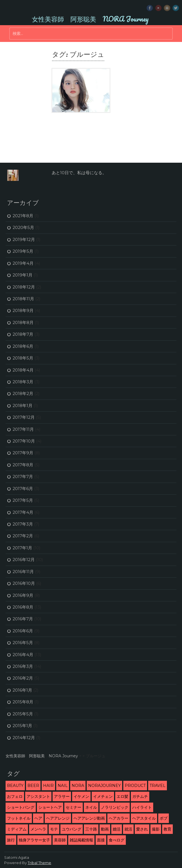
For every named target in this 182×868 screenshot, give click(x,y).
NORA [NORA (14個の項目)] (78, 786)
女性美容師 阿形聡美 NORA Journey (90, 19)
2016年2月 (23, 678)
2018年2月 (23, 393)
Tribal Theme (39, 863)
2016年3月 (23, 666)
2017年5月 (23, 500)
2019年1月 (23, 275)
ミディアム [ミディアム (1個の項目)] (17, 829)
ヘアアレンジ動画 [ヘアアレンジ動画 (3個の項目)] (89, 818)
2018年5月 (23, 358)
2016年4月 (23, 655)
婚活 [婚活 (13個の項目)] (117, 829)
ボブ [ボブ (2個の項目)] (164, 818)
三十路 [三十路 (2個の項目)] (91, 829)
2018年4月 (23, 370)
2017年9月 (23, 453)
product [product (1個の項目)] (135, 786)
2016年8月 (23, 607)
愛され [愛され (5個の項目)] (142, 829)
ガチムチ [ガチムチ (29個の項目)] (140, 796)
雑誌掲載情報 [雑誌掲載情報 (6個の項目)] (81, 840)
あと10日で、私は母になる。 (79, 173)
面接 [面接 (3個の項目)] (101, 840)
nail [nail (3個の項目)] (63, 786)
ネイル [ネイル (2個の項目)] (91, 807)
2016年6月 (23, 631)
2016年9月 (23, 595)
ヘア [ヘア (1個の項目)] (38, 818)
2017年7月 (23, 476)
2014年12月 (24, 738)
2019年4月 (23, 263)
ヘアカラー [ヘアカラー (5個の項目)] (119, 818)
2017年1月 (22, 548)
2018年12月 (24, 287)
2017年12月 (24, 417)
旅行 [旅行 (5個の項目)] (11, 840)
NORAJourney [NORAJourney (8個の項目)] (104, 786)
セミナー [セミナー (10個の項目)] (74, 807)
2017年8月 (23, 465)
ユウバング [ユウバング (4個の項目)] (72, 829)
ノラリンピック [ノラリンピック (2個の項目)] (115, 807)
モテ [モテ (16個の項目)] (54, 829)
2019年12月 (24, 239)
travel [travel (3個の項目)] (158, 786)
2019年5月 (23, 251)
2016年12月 (24, 560)
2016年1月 (22, 690)
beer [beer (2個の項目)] (33, 786)
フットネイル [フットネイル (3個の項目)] (19, 818)
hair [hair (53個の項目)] (48, 786)
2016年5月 (23, 643)
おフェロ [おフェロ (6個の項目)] (15, 796)
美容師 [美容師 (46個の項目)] (60, 840)
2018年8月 (23, 322)
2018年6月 (23, 346)
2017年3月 (23, 524)
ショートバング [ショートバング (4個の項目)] (21, 807)
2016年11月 (23, 572)
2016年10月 (24, 583)
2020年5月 (23, 227)
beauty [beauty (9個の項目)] (15, 786)
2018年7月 (23, 334)
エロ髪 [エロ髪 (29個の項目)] (122, 796)
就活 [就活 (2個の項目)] (128, 829)
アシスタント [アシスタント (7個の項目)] (38, 796)
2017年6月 (23, 489)
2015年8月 (23, 702)
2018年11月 (23, 299)
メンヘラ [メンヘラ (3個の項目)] (38, 829)
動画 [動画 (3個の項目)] (105, 829)
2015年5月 (23, 714)
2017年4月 (23, 512)
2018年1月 (23, 405)
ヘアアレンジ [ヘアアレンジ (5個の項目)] (58, 818)
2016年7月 (23, 619)
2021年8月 (23, 216)
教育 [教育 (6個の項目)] (167, 829)
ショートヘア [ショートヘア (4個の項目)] (50, 807)
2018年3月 (23, 382)
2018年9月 (23, 310)
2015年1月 (22, 726)
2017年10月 (24, 441)
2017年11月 (23, 429)
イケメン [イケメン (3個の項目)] (81, 796)
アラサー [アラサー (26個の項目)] (62, 796)
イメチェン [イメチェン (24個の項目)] (103, 796)
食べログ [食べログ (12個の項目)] (117, 840)
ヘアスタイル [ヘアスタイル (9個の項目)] (144, 818)
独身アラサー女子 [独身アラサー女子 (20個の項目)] (34, 840)
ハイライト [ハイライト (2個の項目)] (142, 807)
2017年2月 (23, 536)
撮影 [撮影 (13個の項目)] (156, 829)
